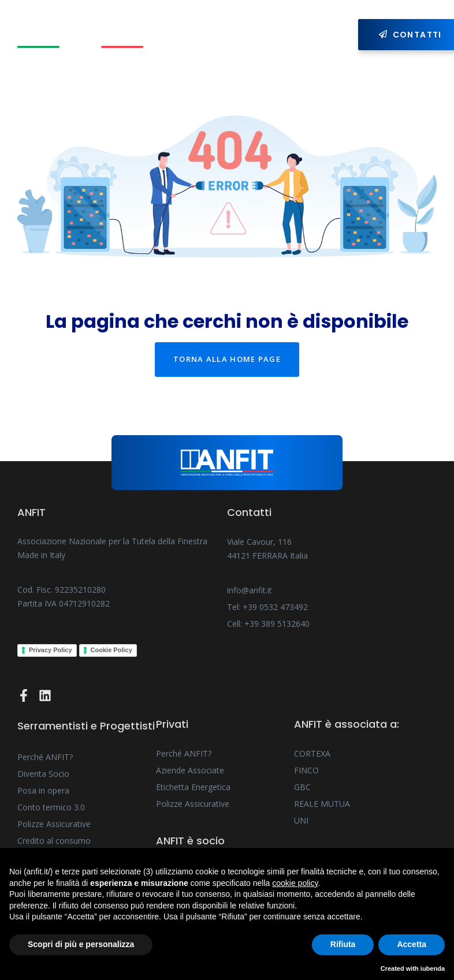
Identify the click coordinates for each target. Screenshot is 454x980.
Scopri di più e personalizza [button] (81, 944)
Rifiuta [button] (343, 944)
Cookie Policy (111, 650)
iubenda (433, 968)
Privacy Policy (51, 650)
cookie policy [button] (295, 883)
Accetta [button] (412, 944)
